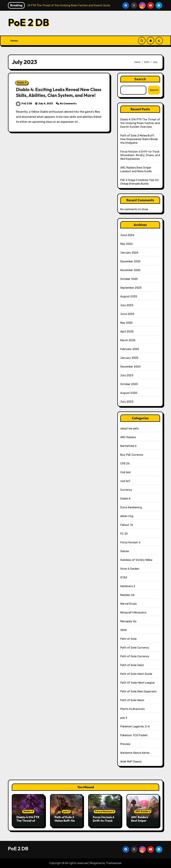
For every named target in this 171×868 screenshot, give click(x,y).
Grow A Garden (130, 569)
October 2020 (129, 384)
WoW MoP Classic (131, 762)
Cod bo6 (126, 472)
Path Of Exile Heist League (137, 683)
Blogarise (96, 863)
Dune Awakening (131, 507)
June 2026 (127, 235)
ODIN (123, 630)
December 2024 (130, 367)
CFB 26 (125, 464)
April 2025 (127, 332)
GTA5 (124, 577)
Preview (125, 744)
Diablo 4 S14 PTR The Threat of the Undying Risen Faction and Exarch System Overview (140, 123)
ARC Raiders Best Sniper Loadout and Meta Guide (140, 823)
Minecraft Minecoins (133, 613)
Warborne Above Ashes (135, 753)
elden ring (127, 516)
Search (140, 79)
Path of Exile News (132, 700)
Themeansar (114, 863)
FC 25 (124, 534)
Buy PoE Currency (132, 455)
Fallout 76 (127, 525)
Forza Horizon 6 (130, 542)
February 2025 (130, 349)
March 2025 (128, 340)
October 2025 (129, 279)
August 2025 (129, 296)
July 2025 (127, 305)
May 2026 (127, 244)
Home (14, 41)
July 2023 (127, 375)
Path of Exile (128, 639)
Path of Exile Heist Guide (136, 674)
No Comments (68, 104)
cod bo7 (125, 481)
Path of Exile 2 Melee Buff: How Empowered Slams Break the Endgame (139, 139)
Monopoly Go (128, 621)
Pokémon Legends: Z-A (135, 727)
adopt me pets (129, 428)
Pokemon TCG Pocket (134, 735)
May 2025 (127, 323)
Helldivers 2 (128, 586)
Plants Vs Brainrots (132, 709)
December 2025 (130, 261)
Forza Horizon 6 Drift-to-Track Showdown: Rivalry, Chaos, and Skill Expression (140, 155)
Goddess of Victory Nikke (136, 560)
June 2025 (127, 314)
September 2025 (131, 288)
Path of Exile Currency (135, 648)
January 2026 (129, 253)
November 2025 (130, 270)
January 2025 (129, 358)
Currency (126, 490)
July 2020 (127, 402)
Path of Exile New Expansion (138, 691)
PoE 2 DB (28, 22)
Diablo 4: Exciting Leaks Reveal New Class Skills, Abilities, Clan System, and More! (59, 92)
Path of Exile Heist (132, 665)
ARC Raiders (128, 437)
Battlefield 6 (128, 446)
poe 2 (124, 718)
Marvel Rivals (129, 604)
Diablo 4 (22, 83)
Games (125, 551)
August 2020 (129, 393)
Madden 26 (127, 595)
